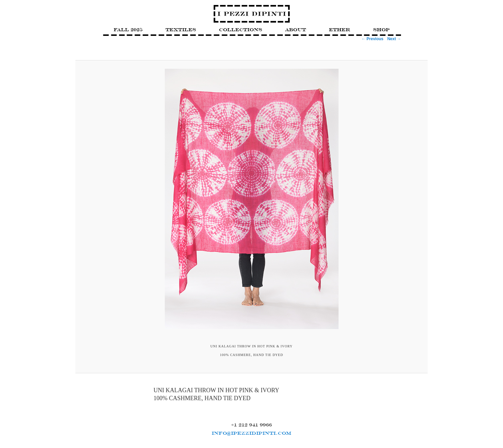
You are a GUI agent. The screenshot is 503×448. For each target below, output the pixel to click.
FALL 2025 (128, 30)
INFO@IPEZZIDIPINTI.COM (251, 433)
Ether (340, 30)
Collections (241, 30)
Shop (381, 30)
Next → (394, 39)
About (296, 30)
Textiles (181, 30)
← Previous (372, 39)
